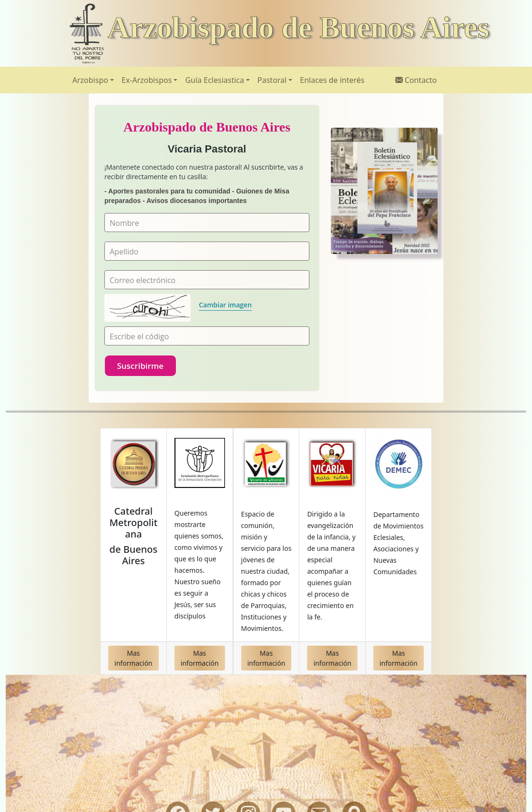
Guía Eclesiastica (215, 80)
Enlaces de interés (332, 80)
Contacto (416, 80)
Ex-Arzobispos (147, 80)
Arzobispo (90, 80)
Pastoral (272, 80)
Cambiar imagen (225, 305)
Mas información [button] (133, 658)
